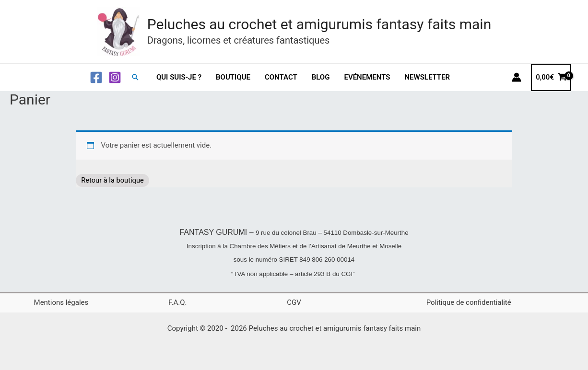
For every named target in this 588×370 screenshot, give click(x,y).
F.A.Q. (178, 302)
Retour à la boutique (115, 180)
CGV (294, 302)
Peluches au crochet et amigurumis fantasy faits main (319, 24)
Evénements (367, 77)
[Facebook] (96, 77)
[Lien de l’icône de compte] (517, 77)
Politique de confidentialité (469, 302)
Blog (321, 77)
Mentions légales (61, 302)
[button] (135, 77)
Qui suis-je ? (179, 77)
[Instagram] (115, 77)
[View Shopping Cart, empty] (551, 77)
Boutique (233, 77)
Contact (281, 77)
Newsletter (427, 77)
